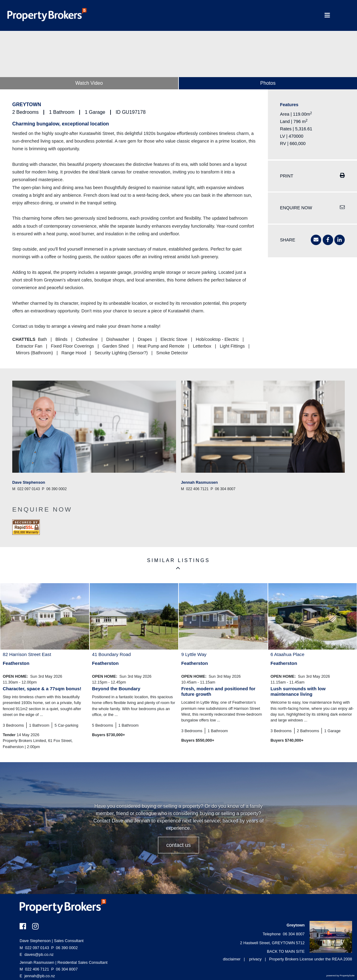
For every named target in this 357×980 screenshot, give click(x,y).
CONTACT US (178, 845)
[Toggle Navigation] (327, 15)
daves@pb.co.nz (39, 954)
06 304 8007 (64, 969)
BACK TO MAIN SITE (286, 951)
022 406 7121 (34, 969)
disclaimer (232, 959)
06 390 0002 (64, 948)
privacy (256, 959)
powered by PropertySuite (340, 976)
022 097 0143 (34, 948)
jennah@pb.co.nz (40, 976)
